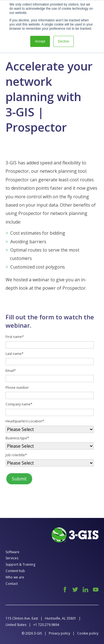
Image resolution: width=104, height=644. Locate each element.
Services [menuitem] (12, 558)
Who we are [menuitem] (15, 577)
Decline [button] (64, 41)
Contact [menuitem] (12, 584)
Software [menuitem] (12, 552)
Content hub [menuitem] (15, 571)
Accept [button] (40, 41)
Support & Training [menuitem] (20, 564)
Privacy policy (59, 633)
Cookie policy (88, 633)
